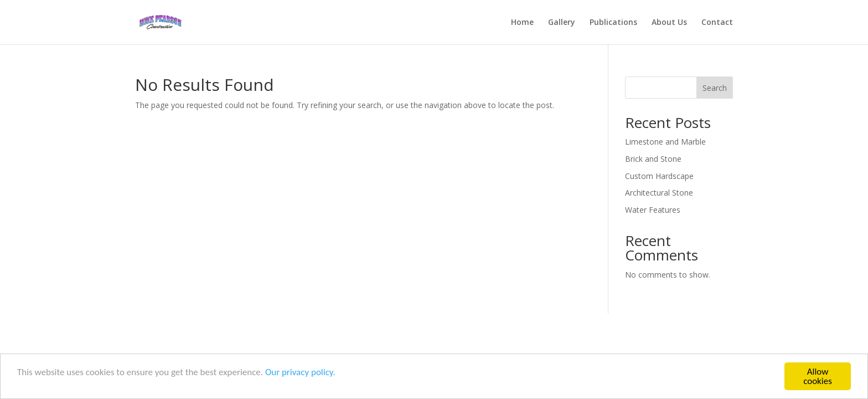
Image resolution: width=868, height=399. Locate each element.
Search (715, 88)
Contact (717, 23)
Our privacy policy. (300, 373)
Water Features (653, 210)
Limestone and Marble (665, 142)
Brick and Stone (653, 159)
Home (522, 23)
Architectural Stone (659, 193)
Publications (613, 23)
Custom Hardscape (659, 176)
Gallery (562, 23)
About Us (669, 23)
